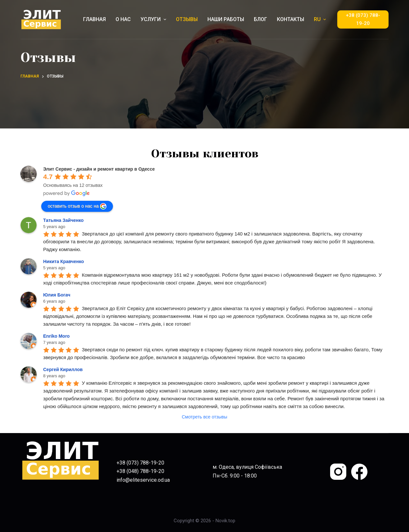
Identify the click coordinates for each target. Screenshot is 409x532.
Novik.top (225, 521)
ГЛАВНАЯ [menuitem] (94, 19)
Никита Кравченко (64, 261)
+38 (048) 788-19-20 (140, 471)
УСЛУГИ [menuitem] (154, 19)
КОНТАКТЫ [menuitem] (291, 19)
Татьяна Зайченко (63, 220)
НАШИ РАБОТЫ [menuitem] (226, 19)
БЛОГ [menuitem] (260, 19)
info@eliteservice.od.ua (143, 480)
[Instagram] (338, 472)
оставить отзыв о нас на (77, 206)
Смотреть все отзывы (204, 417)
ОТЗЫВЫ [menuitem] (187, 19)
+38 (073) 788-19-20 (363, 19)
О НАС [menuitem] (123, 19)
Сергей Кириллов (63, 369)
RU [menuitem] (321, 19)
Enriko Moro (56, 336)
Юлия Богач (57, 295)
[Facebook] (359, 472)
